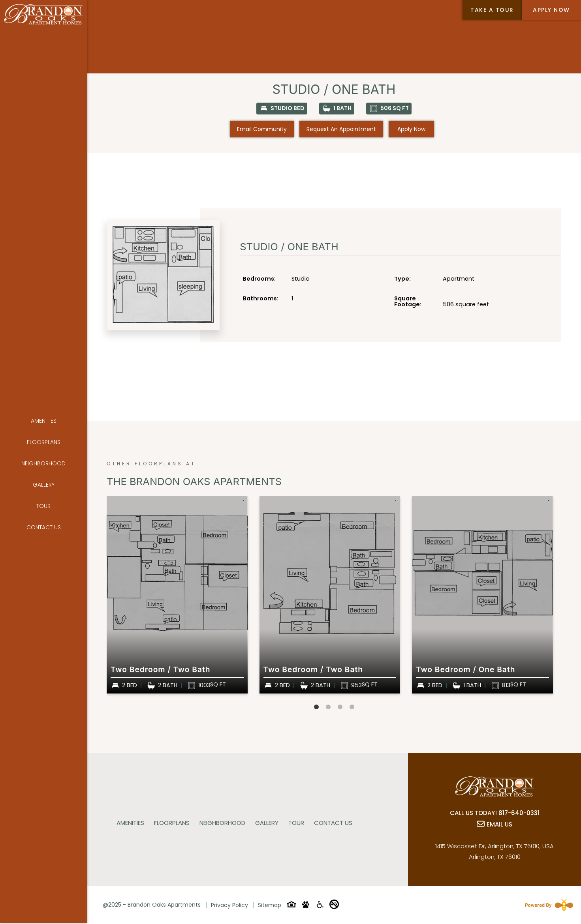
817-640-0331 (519, 813)
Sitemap (270, 905)
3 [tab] (340, 707)
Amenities (44, 397)
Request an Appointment (341, 129)
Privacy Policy (229, 905)
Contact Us (44, 504)
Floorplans (44, 419)
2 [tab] (328, 707)
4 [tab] (352, 707)
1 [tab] (316, 707)
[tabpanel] (177, 595)
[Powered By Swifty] (547, 905)
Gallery (44, 461)
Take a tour (492, 10)
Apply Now (551, 10)
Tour (43, 483)
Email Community (262, 129)
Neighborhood (43, 440)
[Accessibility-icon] (320, 906)
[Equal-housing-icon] (291, 906)
